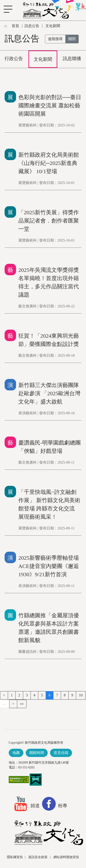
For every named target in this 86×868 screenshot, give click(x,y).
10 (81, 695)
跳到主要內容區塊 (2, 23)
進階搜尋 (55, 39)
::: (6, 26)
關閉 (72, 39)
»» (22, 704)
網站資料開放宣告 (66, 857)
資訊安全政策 (38, 857)
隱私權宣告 (15, 857)
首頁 (16, 26)
